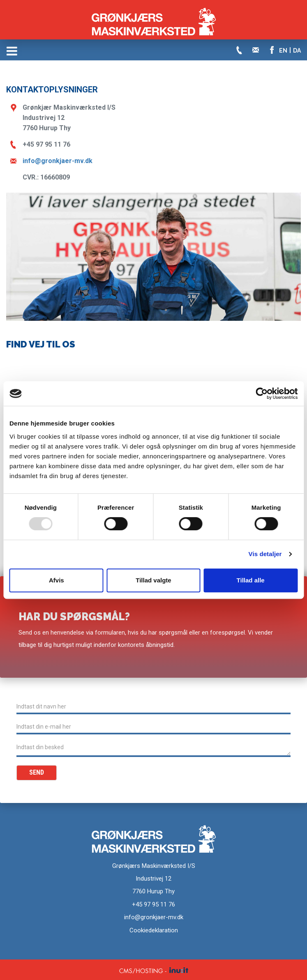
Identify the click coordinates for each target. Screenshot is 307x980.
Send (37, 772)
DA (297, 51)
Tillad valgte (153, 580)
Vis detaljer (265, 554)
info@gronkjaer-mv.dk (58, 161)
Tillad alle (251, 580)
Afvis (57, 580)
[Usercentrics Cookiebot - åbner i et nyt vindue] (262, 393)
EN (283, 51)
